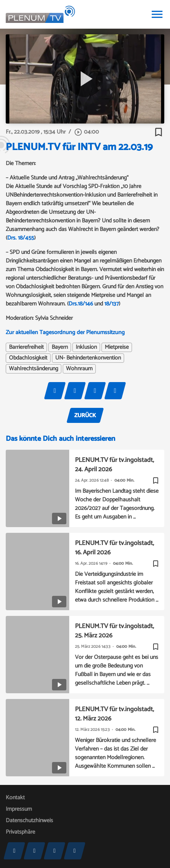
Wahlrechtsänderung (34, 369)
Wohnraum (79, 369)
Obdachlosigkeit (28, 358)
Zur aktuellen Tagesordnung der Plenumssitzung (65, 332)
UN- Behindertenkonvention (88, 358)
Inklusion (86, 347)
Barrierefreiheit (26, 347)
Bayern (60, 347)
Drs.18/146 (81, 304)
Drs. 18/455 (21, 238)
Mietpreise (117, 347)
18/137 (112, 304)
